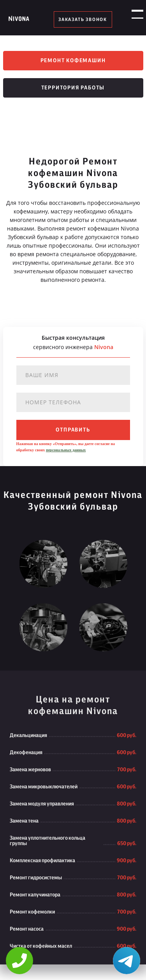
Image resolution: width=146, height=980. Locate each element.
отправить (73, 430)
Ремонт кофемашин (73, 61)
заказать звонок (83, 19)
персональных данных (66, 450)
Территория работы (73, 88)
